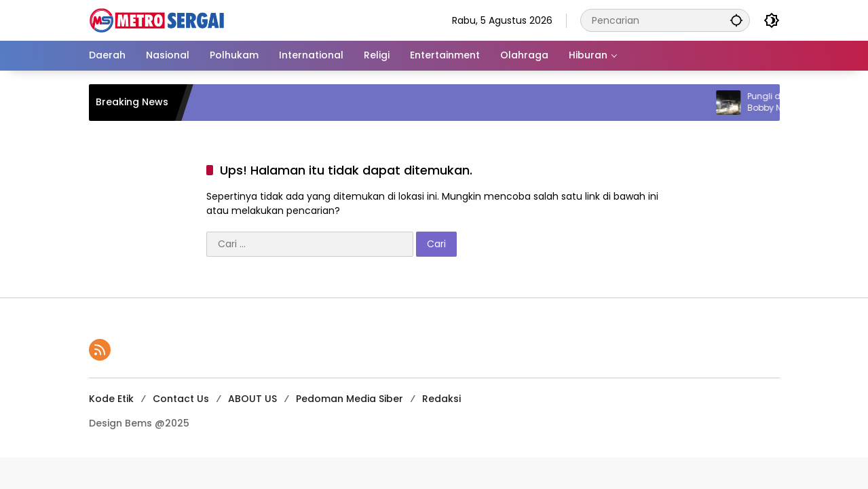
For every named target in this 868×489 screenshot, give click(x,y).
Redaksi (441, 399)
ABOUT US (252, 399)
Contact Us (181, 399)
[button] (736, 20)
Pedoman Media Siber (350, 399)
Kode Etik (111, 399)
